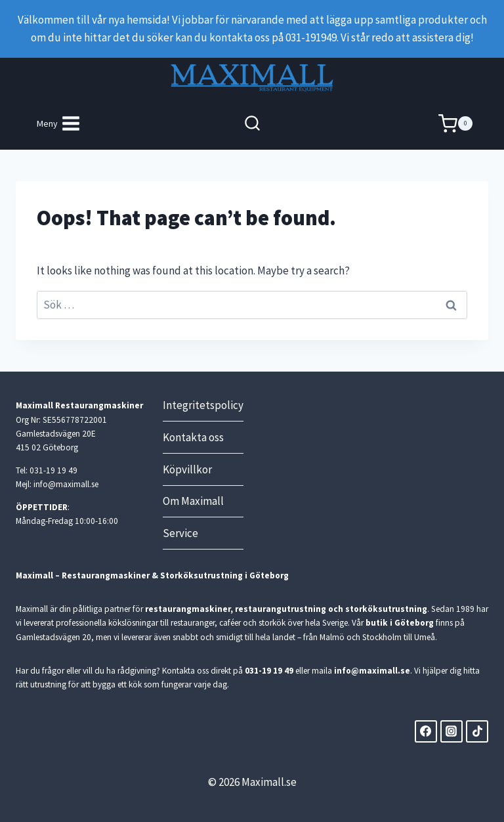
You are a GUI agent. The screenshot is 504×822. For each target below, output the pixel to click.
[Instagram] (451, 731)
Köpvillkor (187, 469)
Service (180, 533)
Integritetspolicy (203, 405)
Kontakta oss (193, 437)
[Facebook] (426, 731)
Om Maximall (193, 501)
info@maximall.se (372, 671)
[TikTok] (477, 731)
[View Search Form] (252, 124)
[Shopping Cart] (455, 124)
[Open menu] (59, 124)
